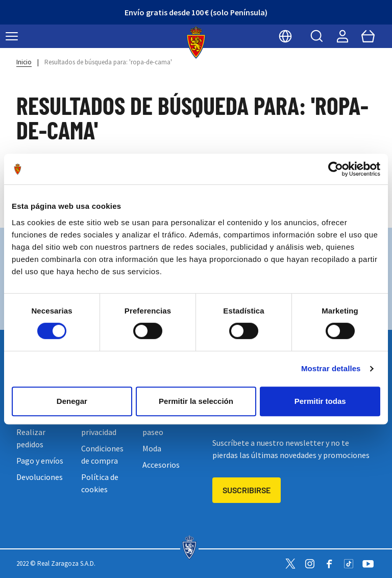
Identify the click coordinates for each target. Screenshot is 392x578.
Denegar (72, 401)
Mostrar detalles (331, 368)
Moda (152, 448)
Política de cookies (100, 483)
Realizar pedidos (31, 438)
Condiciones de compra (102, 454)
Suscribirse (247, 490)
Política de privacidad (100, 426)
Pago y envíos (40, 461)
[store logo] (196, 42)
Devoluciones (40, 477)
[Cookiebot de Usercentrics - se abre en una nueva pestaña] (336, 169)
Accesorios (161, 465)
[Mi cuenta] (342, 36)
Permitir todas (320, 401)
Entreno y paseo (160, 426)
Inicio (24, 62)
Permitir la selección (196, 401)
